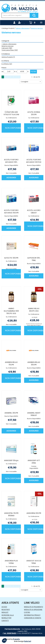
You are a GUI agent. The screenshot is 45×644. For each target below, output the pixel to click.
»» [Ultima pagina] (19, 77)
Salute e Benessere (23, 28)
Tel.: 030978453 (10, 633)
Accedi (4, 607)
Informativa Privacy (32, 615)
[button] (31, 82)
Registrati (6, 610)
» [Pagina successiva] (16, 77)
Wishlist (5, 612)
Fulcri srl (28, 641)
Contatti (5, 621)
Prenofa (16, 639)
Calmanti (7, 48)
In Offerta (7, 64)
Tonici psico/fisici (10, 50)
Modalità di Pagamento (33, 607)
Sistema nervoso (8, 46)
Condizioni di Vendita (33, 618)
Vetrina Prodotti (8, 57)
